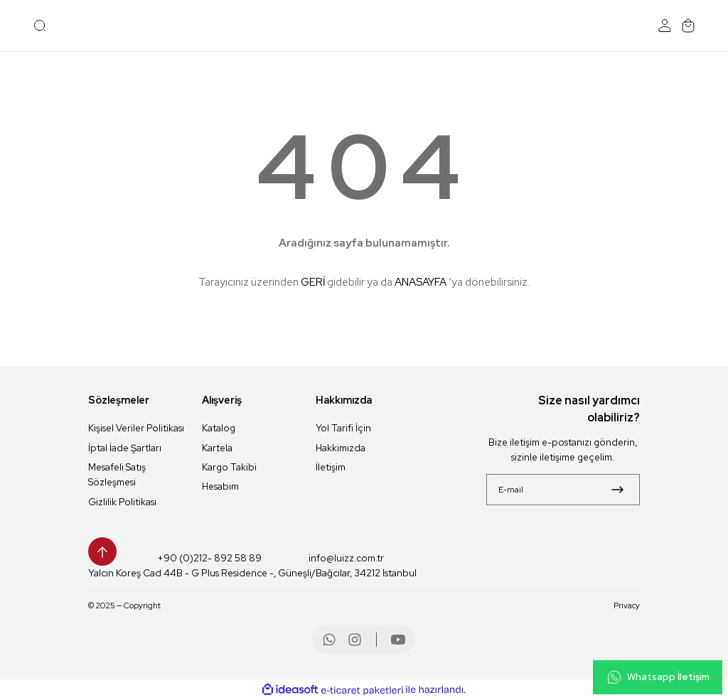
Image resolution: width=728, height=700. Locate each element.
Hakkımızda (341, 448)
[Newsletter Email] (563, 490)
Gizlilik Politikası (122, 502)
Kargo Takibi (229, 467)
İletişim (331, 467)
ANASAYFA (421, 282)
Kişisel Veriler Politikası (136, 428)
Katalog (219, 428)
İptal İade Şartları (125, 448)
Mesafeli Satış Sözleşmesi (117, 474)
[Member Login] (665, 26)
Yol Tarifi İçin (343, 428)
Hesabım (220, 486)
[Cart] (688, 26)
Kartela (217, 448)
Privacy (627, 605)
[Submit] (617, 490)
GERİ (313, 282)
